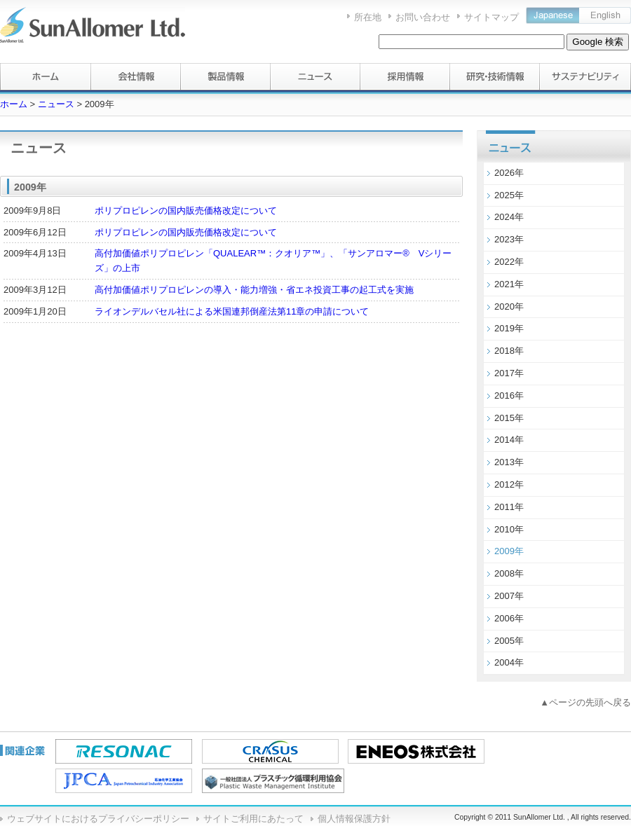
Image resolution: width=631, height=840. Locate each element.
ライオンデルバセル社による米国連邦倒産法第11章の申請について (232, 311)
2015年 (509, 418)
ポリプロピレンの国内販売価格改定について (186, 211)
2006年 (509, 618)
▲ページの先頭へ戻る (585, 702)
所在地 (368, 17)
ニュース (56, 104)
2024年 (509, 217)
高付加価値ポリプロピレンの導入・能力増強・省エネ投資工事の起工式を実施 (254, 290)
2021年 (509, 284)
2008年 (509, 573)
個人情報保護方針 (354, 819)
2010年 (509, 529)
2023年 (509, 239)
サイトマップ (491, 17)
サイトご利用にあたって (253, 819)
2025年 (509, 195)
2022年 (509, 262)
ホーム (14, 104)
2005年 (509, 641)
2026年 (509, 173)
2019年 (509, 328)
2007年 (509, 596)
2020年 (509, 307)
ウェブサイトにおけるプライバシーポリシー (98, 819)
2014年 (509, 440)
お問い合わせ (423, 17)
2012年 (509, 484)
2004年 (509, 662)
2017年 (509, 373)
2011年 (509, 507)
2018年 (509, 351)
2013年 (509, 462)
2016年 (509, 395)
